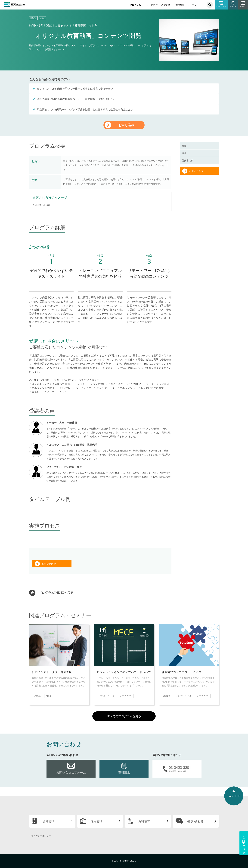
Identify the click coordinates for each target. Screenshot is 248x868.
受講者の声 (188, 160)
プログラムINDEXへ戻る (56, 593)
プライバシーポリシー (40, 836)
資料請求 (144, 821)
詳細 (184, 153)
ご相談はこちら (244, 843)
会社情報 (48, 821)
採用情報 (180, 5)
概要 (184, 146)
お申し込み (126, 125)
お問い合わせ (49, 564)
